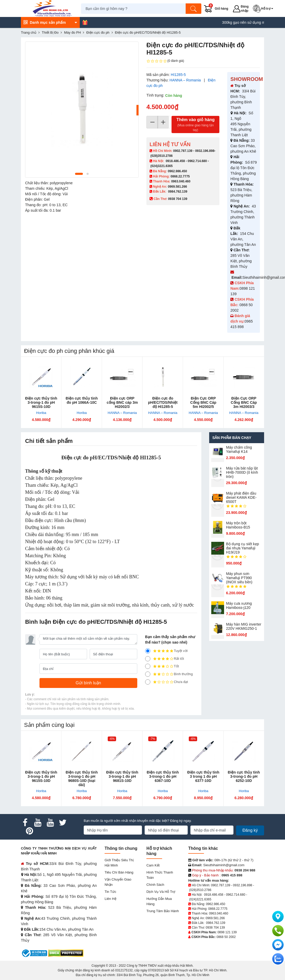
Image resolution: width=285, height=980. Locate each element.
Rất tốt (165, 659)
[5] (148, 651)
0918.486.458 (175, 161)
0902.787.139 (183, 151)
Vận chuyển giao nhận (118, 882)
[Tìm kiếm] (194, 9)
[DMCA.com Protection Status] (66, 953)
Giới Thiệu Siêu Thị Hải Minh (119, 863)
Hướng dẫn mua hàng (159, 901)
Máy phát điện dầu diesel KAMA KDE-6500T (241, 497)
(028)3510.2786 (161, 156)
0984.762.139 (178, 192)
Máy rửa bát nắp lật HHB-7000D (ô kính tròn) (242, 472)
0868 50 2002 (226, 937)
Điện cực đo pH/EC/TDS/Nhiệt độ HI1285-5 (163, 402)
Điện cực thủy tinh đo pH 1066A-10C (82, 400)
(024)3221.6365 (161, 166)
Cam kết (153, 865)
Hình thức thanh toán (160, 875)
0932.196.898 (205, 151)
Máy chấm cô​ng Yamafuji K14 (239, 449)
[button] (264, 9)
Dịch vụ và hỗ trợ (161, 892)
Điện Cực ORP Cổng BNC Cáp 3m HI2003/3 (244, 402)
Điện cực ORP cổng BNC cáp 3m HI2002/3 (122, 402)
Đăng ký (250, 830)
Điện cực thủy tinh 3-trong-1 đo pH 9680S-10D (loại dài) (82, 779)
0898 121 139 (227, 932)
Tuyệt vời (166, 651)
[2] (148, 674)
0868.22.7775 (180, 176)
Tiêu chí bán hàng (119, 872)
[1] (148, 682)
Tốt (162, 666)
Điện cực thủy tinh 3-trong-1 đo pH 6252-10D (244, 776)
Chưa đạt (167, 682)
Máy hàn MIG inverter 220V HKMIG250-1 (244, 626)
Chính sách (155, 885)
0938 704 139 (215, 928)
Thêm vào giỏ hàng (195, 125)
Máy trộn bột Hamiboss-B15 (238, 525)
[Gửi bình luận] (88, 683)
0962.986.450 (177, 171)
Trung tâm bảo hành (163, 911)
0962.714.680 (197, 161)
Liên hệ (110, 899)
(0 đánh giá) (165, 61)
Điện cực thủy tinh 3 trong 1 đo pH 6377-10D (203, 776)
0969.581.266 (177, 187)
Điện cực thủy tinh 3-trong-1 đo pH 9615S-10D (41, 402)
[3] (148, 666)
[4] (148, 659)
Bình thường (169, 674)
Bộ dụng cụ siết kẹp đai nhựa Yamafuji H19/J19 (243, 548)
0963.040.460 (181, 181)
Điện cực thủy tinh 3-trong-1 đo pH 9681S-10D (122, 776)
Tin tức (110, 892)
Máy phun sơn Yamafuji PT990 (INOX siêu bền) (239, 578)
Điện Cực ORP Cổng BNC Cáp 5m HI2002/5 (203, 402)
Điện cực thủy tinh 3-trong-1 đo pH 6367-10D (163, 776)
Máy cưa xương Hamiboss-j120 (239, 605)
